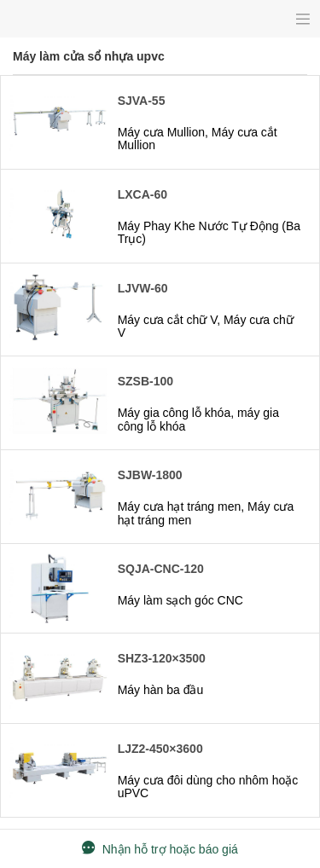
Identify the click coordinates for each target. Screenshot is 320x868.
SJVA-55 (142, 101)
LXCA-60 (143, 194)
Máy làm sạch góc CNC (180, 600)
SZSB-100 (145, 381)
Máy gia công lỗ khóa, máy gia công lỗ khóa (198, 419)
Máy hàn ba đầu (161, 690)
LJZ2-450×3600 (160, 749)
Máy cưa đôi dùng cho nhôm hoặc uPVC (208, 787)
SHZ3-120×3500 (162, 658)
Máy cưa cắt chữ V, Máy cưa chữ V (206, 326)
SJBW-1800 (150, 475)
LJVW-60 (143, 288)
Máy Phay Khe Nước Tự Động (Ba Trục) (209, 232)
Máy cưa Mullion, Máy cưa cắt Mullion (198, 139)
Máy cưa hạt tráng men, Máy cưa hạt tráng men (206, 513)
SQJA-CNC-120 (161, 569)
